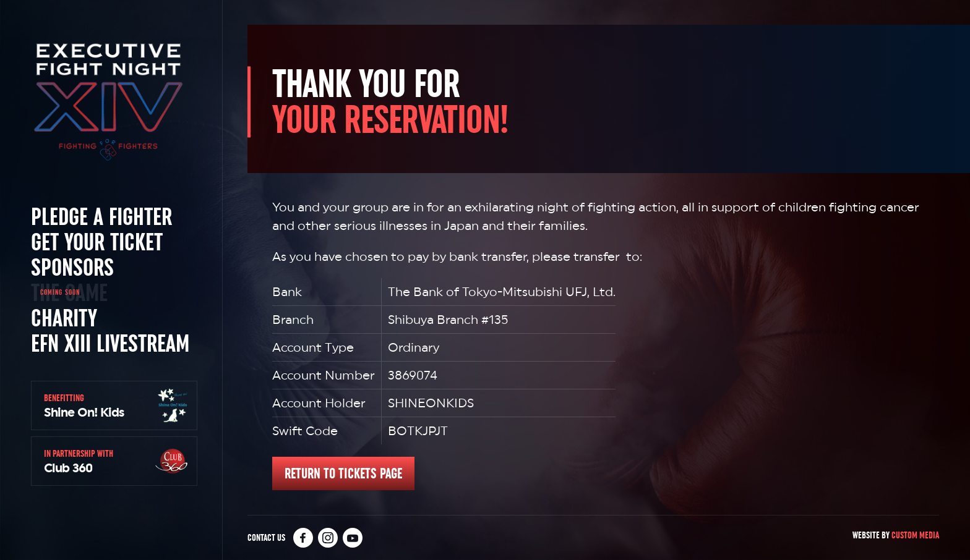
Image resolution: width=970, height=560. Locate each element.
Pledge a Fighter (101, 216)
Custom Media (915, 535)
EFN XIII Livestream (110, 343)
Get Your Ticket (97, 242)
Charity (64, 318)
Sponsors (72, 267)
